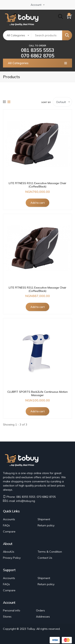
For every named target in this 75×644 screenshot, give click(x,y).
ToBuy (31, 629)
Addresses (43, 617)
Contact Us (45, 558)
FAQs (6, 525)
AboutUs (9, 552)
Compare (9, 532)
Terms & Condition (50, 552)
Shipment (44, 519)
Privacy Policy (12, 558)
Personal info (12, 610)
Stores (7, 617)
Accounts (9, 519)
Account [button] (36, 5)
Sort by (46, 102)
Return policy (46, 525)
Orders (40, 610)
